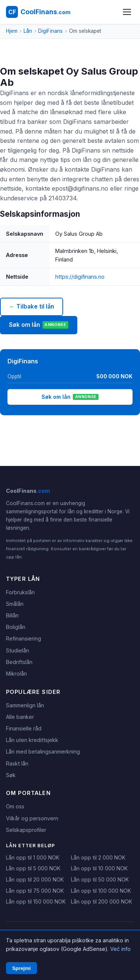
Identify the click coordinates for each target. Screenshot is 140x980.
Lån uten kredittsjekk (32, 740)
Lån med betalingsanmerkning (43, 752)
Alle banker (20, 717)
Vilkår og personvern (32, 818)
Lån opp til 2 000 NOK (98, 857)
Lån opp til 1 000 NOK (33, 857)
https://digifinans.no (80, 277)
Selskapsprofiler (26, 830)
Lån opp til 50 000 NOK (100, 879)
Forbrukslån (20, 592)
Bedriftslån (19, 662)
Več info (120, 949)
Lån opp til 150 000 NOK (36, 901)
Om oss (15, 806)
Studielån (18, 650)
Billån (12, 615)
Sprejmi (21, 968)
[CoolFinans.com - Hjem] (38, 12)
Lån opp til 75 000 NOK (35, 891)
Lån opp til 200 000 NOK (102, 901)
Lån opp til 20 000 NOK (35, 879)
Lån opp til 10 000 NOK (99, 868)
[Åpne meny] (127, 12)
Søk (11, 775)
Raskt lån (17, 763)
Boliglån (16, 627)
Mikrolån (16, 674)
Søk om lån (39, 325)
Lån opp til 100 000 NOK (101, 891)
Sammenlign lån (25, 705)
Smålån (15, 604)
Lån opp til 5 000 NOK (33, 868)
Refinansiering (24, 638)
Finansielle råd (24, 728)
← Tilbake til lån (31, 306)
